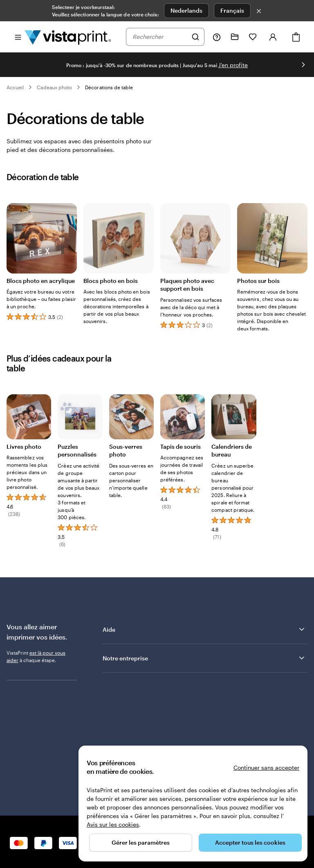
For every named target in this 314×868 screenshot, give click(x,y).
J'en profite (233, 65)
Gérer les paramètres (141, 842)
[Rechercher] (195, 37)
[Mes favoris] (253, 37)
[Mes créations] (235, 37)
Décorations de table (109, 87)
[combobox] (160, 37)
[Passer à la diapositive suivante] (303, 65)
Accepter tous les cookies (250, 842)
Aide (204, 629)
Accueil (15, 87)
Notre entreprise (204, 658)
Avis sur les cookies (113, 824)
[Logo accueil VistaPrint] (68, 37)
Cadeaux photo (54, 87)
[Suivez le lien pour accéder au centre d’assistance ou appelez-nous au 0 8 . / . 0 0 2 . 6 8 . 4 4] (217, 37)
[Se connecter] (273, 37)
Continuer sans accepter (266, 767)
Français (232, 10)
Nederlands (186, 10)
